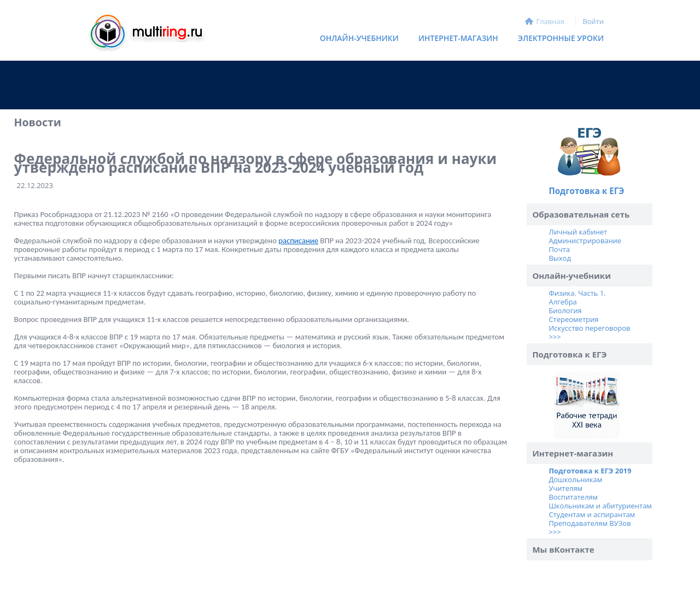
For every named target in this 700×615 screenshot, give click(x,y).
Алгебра (562, 302)
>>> (555, 337)
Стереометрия (573, 319)
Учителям (565, 488)
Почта (559, 249)
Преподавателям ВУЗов (590, 523)
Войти (593, 21)
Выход (559, 258)
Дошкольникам (575, 479)
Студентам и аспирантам (592, 514)
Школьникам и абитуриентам (600, 506)
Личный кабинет (578, 232)
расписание (298, 241)
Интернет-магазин (455, 40)
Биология (565, 311)
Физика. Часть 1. (577, 293)
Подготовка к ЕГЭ (586, 191)
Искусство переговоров (589, 328)
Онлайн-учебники (359, 38)
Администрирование (585, 241)
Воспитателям (573, 497)
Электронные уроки (561, 38)
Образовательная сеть (581, 214)
